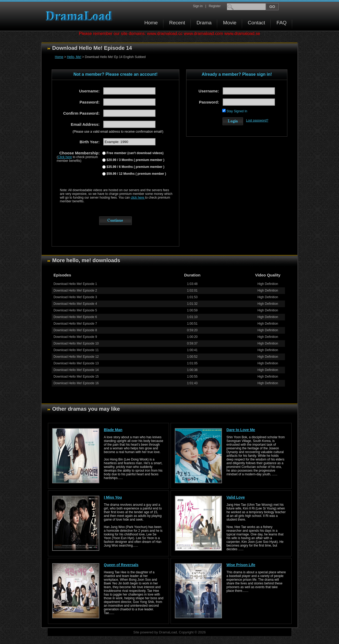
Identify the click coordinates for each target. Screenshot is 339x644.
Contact (257, 23)
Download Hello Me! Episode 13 (76, 363)
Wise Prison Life (241, 565)
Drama (204, 23)
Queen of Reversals (121, 565)
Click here (65, 157)
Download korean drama (80, 16)
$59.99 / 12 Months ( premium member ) (136, 174)
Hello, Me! (74, 57)
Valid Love (236, 497)
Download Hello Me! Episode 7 (75, 324)
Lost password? (257, 120)
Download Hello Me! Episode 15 (76, 377)
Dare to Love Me (241, 430)
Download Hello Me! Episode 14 (76, 370)
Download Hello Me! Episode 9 (75, 337)
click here (138, 198)
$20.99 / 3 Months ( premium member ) (135, 160)
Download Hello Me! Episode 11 (76, 350)
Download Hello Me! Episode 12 (76, 357)
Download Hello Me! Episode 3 (75, 297)
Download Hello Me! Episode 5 (75, 310)
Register (215, 6)
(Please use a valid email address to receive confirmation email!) (118, 132)
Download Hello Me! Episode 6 (75, 317)
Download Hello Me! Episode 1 (75, 284)
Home (151, 23)
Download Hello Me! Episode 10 (76, 343)
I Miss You (113, 497)
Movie (230, 23)
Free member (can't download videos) (135, 153)
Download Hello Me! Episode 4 (75, 304)
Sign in (198, 6)
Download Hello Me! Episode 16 (76, 383)
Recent (177, 23)
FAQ (282, 23)
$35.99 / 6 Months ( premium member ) (135, 167)
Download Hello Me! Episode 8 (75, 330)
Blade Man (113, 430)
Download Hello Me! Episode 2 (75, 290)
